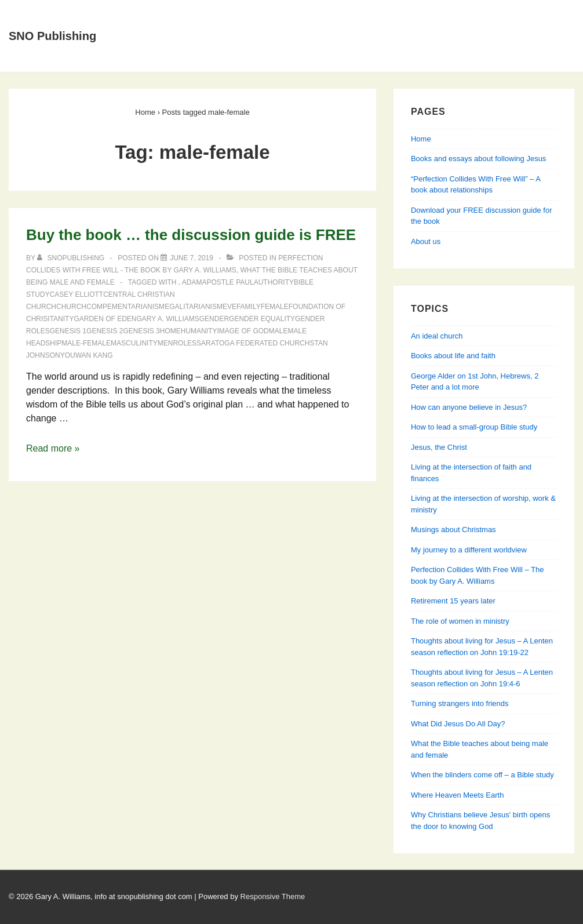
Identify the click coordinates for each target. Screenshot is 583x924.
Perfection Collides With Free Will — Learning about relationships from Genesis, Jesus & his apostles (341, 50)
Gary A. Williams (167, 319)
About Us (205, 14)
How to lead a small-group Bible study (474, 427)
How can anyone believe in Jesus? (469, 407)
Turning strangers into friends (460, 703)
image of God (243, 331)
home (170, 331)
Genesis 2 (105, 331)
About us (426, 241)
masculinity (134, 343)
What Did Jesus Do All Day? (458, 724)
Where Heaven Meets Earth (457, 795)
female (275, 307)
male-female (86, 343)
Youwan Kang (87, 355)
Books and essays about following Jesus (338, 14)
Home (150, 14)
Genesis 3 (141, 331)
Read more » (53, 448)
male (278, 331)
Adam (192, 282)
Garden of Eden (105, 319)
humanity (199, 331)
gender (214, 319)
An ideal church (437, 336)
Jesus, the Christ (439, 447)
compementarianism (125, 307)
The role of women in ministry (460, 621)
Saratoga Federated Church (253, 343)
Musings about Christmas (453, 530)
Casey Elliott (76, 294)
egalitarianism (194, 307)
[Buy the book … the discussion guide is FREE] (192, 258)
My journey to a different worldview (469, 550)
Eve (229, 307)
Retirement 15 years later (453, 601)
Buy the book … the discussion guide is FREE (191, 235)
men (165, 343)
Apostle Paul (227, 282)
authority (274, 282)
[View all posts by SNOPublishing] (72, 258)
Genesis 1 (68, 331)
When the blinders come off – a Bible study (482, 775)
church (71, 307)
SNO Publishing (52, 36)
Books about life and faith (453, 356)
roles (185, 343)
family (249, 307)
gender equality (262, 319)
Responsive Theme (273, 896)
